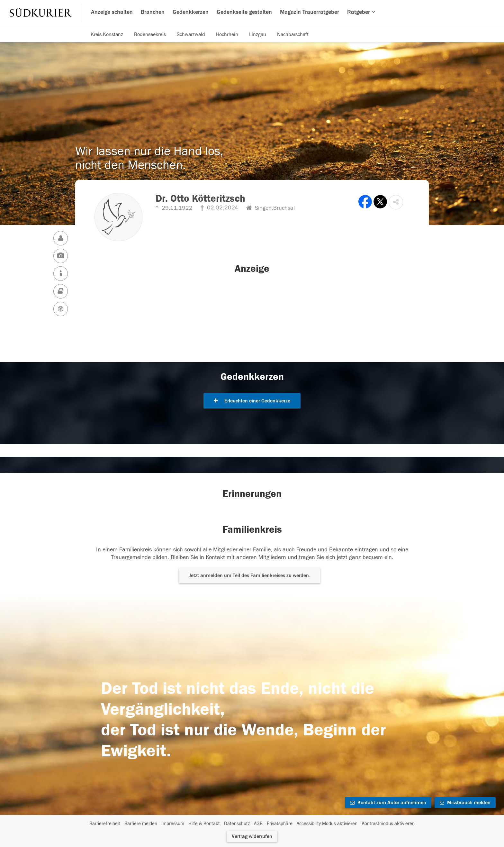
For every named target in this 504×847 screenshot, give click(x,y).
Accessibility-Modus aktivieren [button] (327, 824)
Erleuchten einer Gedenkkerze (252, 401)
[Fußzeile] (252, 824)
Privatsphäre (280, 824)
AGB (258, 824)
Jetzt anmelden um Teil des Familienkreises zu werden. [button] (250, 575)
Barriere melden (141, 824)
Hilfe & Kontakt (204, 824)
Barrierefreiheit (105, 824)
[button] (396, 202)
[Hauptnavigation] (252, 13)
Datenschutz (237, 824)
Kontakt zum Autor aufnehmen (388, 803)
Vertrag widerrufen (252, 836)
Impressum (173, 824)
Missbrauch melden (465, 803)
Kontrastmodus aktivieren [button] (388, 824)
